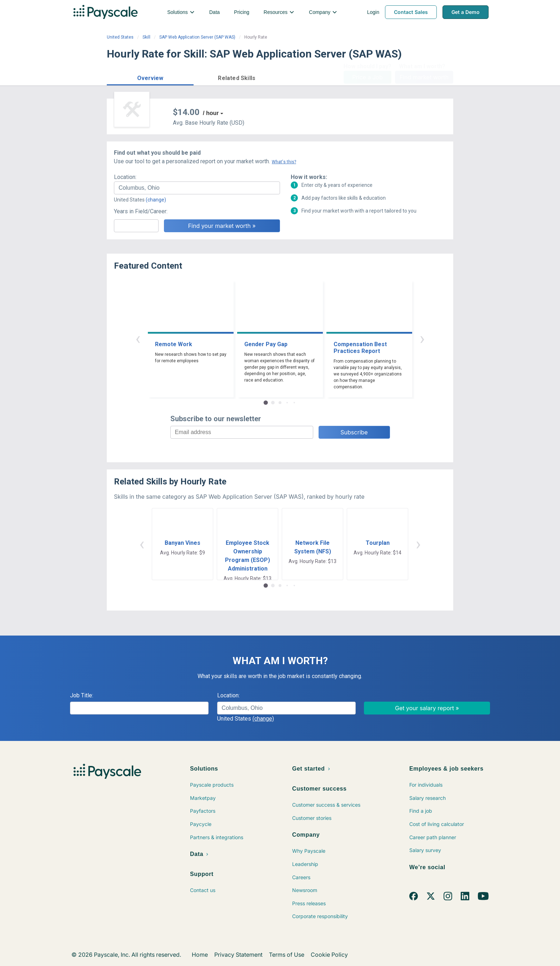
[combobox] (197, 188)
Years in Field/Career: (141, 211)
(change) (156, 200)
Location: (125, 177)
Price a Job (367, 77)
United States (120, 37)
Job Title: (82, 695)
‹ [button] (138, 338)
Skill (146, 37)
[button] (150, 77)
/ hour (211, 113)
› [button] (422, 338)
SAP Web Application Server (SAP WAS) (197, 37)
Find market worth (424, 77)
